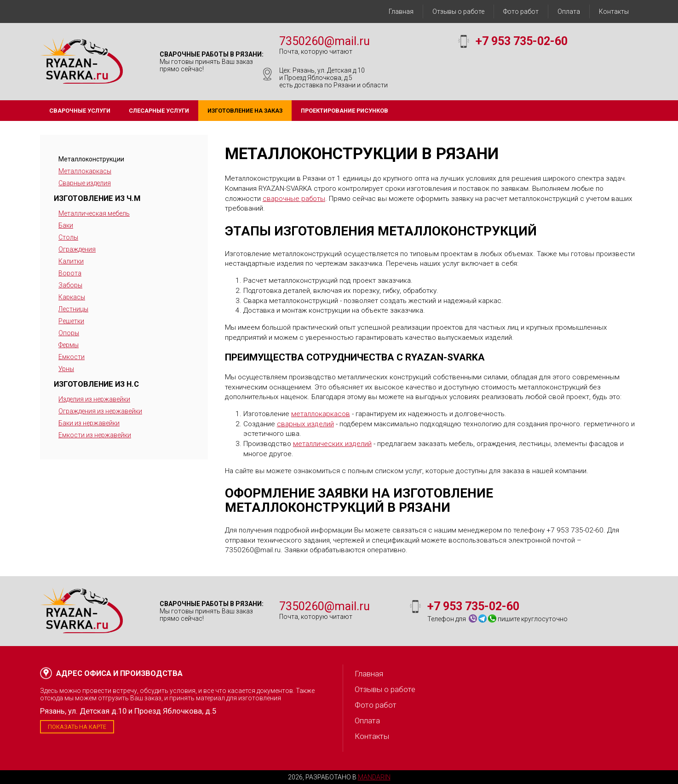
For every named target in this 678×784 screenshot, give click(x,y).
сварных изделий (305, 424)
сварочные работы (294, 199)
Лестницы (73, 309)
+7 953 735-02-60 (522, 41)
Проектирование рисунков (345, 111)
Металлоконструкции (91, 159)
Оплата (569, 11)
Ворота (70, 273)
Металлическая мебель (94, 213)
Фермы (69, 345)
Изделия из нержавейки (94, 399)
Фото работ (521, 11)
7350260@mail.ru (325, 41)
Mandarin (374, 777)
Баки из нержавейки (89, 423)
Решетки (71, 321)
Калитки (71, 261)
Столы (68, 237)
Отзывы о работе (458, 11)
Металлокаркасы (85, 171)
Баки (66, 225)
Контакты (614, 11)
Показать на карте (77, 727)
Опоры (69, 333)
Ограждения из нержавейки (100, 411)
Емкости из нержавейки (95, 435)
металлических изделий (332, 444)
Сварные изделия (85, 183)
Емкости (72, 357)
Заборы (70, 285)
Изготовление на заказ (245, 111)
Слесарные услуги (159, 111)
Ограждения (77, 249)
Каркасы (72, 297)
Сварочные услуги (80, 111)
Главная (401, 11)
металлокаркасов (321, 414)
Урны (66, 369)
